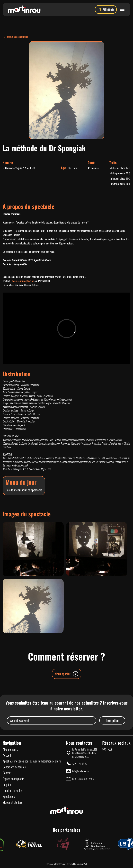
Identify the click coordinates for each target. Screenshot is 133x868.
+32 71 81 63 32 (80, 764)
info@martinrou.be (81, 771)
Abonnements (10, 749)
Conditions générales (14, 767)
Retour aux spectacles (15, 37)
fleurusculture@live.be (23, 281)
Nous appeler (67, 674)
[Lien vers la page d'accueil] (24, 9)
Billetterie (106, 9)
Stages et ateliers (12, 802)
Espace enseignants (13, 779)
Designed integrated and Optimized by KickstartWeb (67, 864)
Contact (7, 773)
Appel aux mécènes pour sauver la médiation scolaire (32, 761)
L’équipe (7, 785)
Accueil (7, 755)
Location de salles (12, 790)
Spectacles (9, 796)
